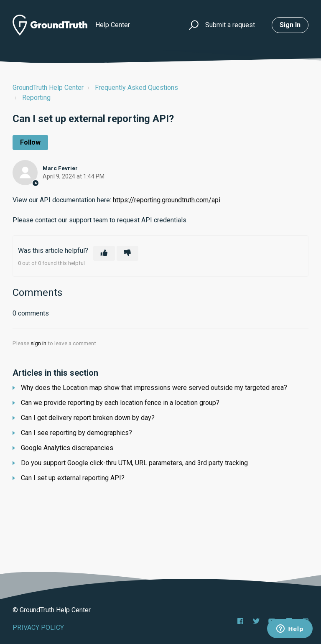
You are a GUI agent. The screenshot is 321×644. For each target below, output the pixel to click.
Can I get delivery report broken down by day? (88, 418)
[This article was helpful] (104, 253)
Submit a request (230, 25)
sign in (38, 343)
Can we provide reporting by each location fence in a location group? (120, 403)
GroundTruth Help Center (48, 88)
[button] (192, 25)
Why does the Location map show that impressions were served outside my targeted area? (154, 388)
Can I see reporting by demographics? (76, 433)
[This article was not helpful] (127, 253)
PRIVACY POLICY (38, 627)
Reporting (36, 98)
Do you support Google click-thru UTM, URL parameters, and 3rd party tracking (134, 463)
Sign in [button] (290, 25)
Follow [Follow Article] (30, 142)
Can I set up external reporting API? (73, 478)
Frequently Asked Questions (136, 88)
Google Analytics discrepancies (67, 448)
